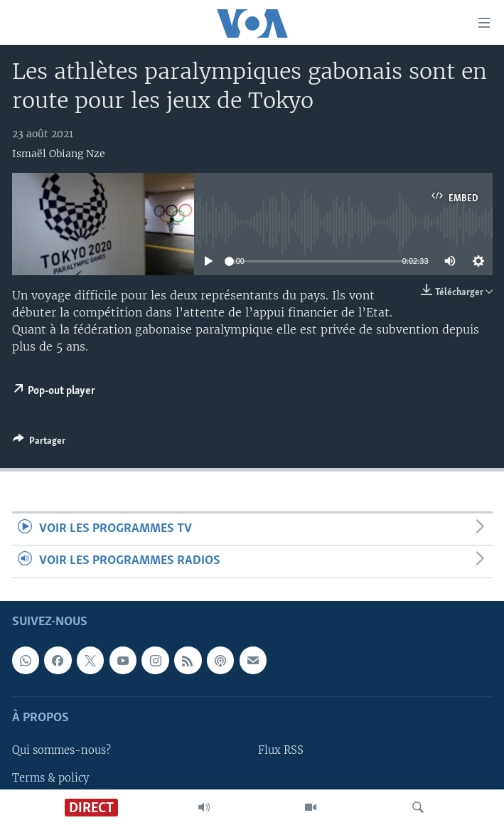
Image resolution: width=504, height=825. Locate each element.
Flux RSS (281, 750)
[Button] (39, 443)
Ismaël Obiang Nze (59, 154)
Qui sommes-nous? (61, 750)
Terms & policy (50, 777)
